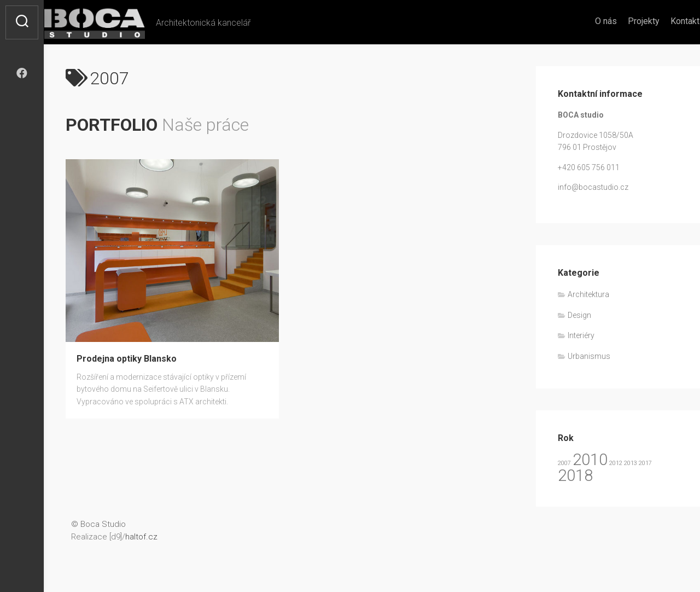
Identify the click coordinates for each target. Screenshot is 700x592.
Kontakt (664, 21)
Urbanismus (589, 356)
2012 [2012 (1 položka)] (616, 463)
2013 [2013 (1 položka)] (631, 463)
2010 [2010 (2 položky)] (590, 460)
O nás (585, 21)
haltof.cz (141, 537)
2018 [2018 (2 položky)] (575, 475)
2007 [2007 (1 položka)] (564, 463)
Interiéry (581, 335)
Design (579, 315)
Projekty (622, 21)
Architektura (588, 294)
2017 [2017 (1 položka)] (645, 463)
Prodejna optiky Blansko (127, 359)
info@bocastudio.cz (593, 187)
